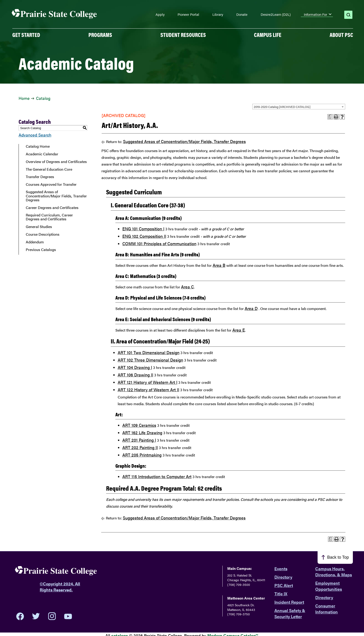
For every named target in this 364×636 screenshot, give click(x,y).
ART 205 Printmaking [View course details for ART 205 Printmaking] (142, 455)
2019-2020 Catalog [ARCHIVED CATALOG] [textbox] (282, 107)
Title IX (281, 594)
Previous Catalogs (41, 250)
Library (218, 14)
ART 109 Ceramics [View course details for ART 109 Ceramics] (139, 425)
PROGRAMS (100, 35)
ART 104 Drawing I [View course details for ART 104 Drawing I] (135, 367)
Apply (160, 14)
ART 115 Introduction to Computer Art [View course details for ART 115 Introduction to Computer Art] (157, 476)
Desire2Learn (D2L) (276, 14)
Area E (239, 330)
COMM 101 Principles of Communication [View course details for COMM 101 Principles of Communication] (159, 243)
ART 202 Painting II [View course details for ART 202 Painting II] (140, 447)
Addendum (35, 242)
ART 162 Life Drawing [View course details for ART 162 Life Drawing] (142, 432)
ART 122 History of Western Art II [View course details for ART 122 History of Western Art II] (148, 390)
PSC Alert (284, 585)
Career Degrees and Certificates (52, 208)
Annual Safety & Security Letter (290, 613)
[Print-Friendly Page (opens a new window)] (336, 117)
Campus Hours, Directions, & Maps (334, 572)
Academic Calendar (42, 154)
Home (24, 98)
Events (281, 569)
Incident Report (289, 602)
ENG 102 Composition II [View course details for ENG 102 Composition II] (144, 236)
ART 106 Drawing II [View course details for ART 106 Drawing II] (135, 375)
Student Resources (183, 35)
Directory (283, 577)
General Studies (39, 227)
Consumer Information (327, 609)
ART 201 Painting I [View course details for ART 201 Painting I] (139, 440)
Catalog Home (38, 146)
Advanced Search (35, 135)
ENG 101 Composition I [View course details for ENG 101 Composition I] (143, 229)
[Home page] (54, 14)
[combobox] (299, 107)
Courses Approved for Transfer (51, 184)
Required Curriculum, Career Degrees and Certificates (49, 217)
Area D (251, 308)
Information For (315, 14)
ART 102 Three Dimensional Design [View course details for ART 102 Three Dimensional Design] (150, 360)
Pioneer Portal (188, 14)
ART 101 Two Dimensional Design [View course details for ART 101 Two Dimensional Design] (149, 352)
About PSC (341, 35)
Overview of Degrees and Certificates (56, 162)
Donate (242, 14)
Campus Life (268, 35)
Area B (219, 265)
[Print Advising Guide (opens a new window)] (330, 117)
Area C (187, 287)
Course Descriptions (43, 234)
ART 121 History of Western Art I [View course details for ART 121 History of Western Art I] (148, 382)
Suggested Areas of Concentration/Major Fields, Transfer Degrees (56, 196)
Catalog (43, 98)
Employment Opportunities (329, 586)
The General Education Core (49, 169)
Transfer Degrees (40, 177)
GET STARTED (26, 35)
